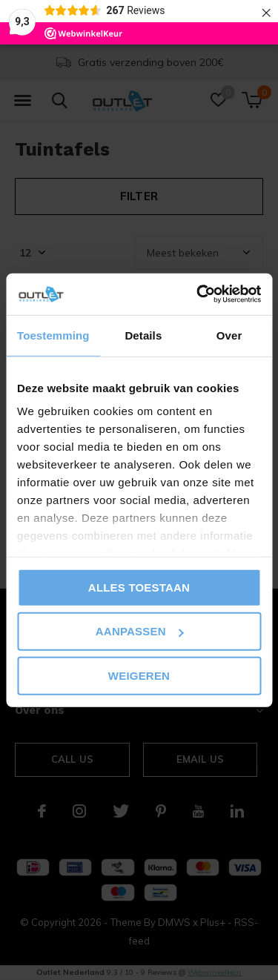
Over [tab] (229, 335)
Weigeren (139, 675)
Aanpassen (140, 631)
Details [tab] (143, 335)
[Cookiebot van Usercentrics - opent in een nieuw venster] (198, 294)
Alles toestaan (139, 587)
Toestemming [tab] (53, 335)
